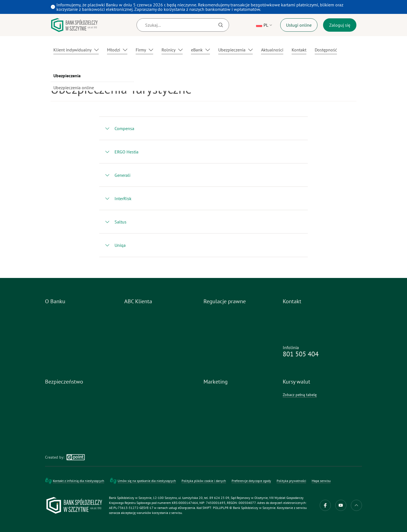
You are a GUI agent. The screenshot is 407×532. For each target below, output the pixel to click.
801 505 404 (301, 354)
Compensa (124, 128)
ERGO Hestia (126, 152)
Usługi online (299, 25)
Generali (122, 175)
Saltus (121, 222)
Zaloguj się (340, 25)
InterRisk (123, 198)
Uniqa (120, 245)
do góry (356, 505)
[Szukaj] (183, 25)
